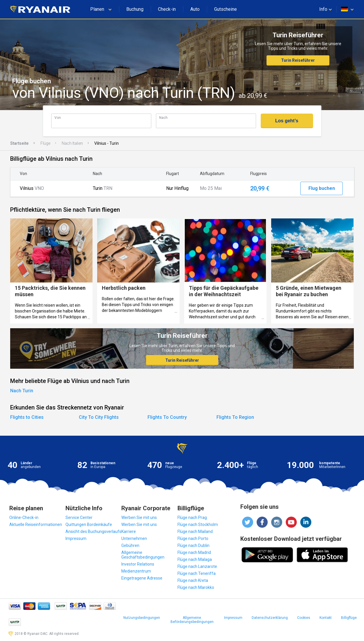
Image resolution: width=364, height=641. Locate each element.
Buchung (135, 9)
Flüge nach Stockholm (198, 525)
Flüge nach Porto (193, 538)
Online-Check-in (24, 518)
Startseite (19, 143)
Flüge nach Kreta (193, 580)
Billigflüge (349, 618)
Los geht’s (287, 121)
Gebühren (130, 545)
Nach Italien (72, 143)
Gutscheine (225, 9)
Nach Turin (22, 391)
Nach (163, 118)
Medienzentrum (136, 571)
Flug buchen (322, 188)
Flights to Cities (27, 417)
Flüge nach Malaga (195, 559)
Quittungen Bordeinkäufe (89, 525)
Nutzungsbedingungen (142, 618)
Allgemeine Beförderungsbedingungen (192, 620)
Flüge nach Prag (192, 518)
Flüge (45, 143)
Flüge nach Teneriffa (197, 573)
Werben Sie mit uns (139, 518)
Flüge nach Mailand (195, 531)
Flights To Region (235, 417)
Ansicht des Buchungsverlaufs (93, 531)
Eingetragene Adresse (142, 578)
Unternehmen (134, 538)
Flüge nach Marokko (196, 587)
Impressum (76, 538)
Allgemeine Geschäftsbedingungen (143, 555)
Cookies (304, 618)
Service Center (79, 518)
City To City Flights (99, 417)
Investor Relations (138, 564)
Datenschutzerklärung (270, 618)
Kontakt (326, 618)
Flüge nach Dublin (193, 545)
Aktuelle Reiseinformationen (36, 525)
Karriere (129, 531)
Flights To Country (167, 417)
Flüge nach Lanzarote (197, 566)
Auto (195, 9)
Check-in (167, 9)
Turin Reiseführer (298, 60)
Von (58, 118)
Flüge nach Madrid (194, 552)
